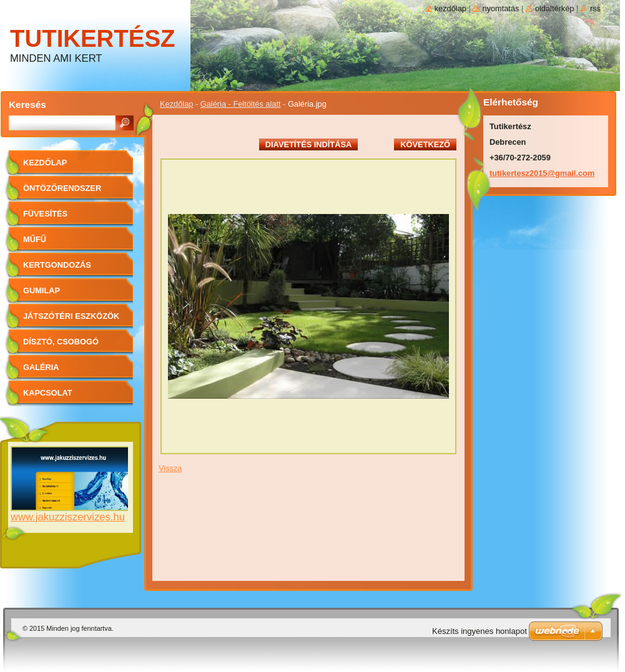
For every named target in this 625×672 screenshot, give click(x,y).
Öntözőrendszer (62, 188)
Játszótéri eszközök (71, 316)
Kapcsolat (48, 393)
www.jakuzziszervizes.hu (68, 517)
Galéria (41, 367)
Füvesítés (45, 214)
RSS (595, 8)
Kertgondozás (57, 265)
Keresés (27, 105)
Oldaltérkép (555, 8)
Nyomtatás (500, 8)
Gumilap (42, 290)
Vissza (170, 468)
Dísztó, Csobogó (61, 342)
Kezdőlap (176, 104)
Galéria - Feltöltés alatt (241, 104)
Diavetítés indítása (308, 144)
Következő (425, 144)
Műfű (35, 239)
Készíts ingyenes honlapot (480, 631)
